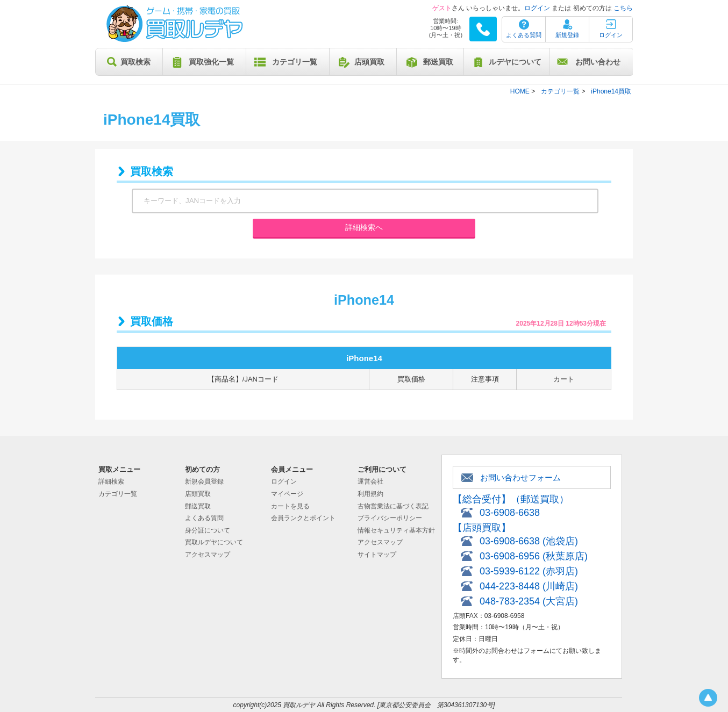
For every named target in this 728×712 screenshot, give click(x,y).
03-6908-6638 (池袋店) (529, 541)
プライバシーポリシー (390, 518)
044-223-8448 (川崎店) (529, 586)
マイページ (287, 494)
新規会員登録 (204, 481)
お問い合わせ (598, 62)
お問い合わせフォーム (520, 477)
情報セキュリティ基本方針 (396, 530)
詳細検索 (111, 481)
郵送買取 (438, 62)
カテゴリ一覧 (295, 62)
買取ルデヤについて (214, 542)
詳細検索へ (364, 227)
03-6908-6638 (510, 513)
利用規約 (370, 494)
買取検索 (135, 62)
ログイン (537, 8)
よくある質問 (524, 35)
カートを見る (290, 506)
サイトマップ (377, 555)
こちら (623, 8)
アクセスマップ (208, 555)
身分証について (208, 530)
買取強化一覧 (211, 62)
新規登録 (567, 35)
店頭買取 (369, 62)
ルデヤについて (515, 62)
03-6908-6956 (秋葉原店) (534, 556)
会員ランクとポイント (303, 518)
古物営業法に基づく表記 (393, 506)
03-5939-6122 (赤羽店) (529, 571)
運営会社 (370, 481)
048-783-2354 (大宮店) (529, 601)
